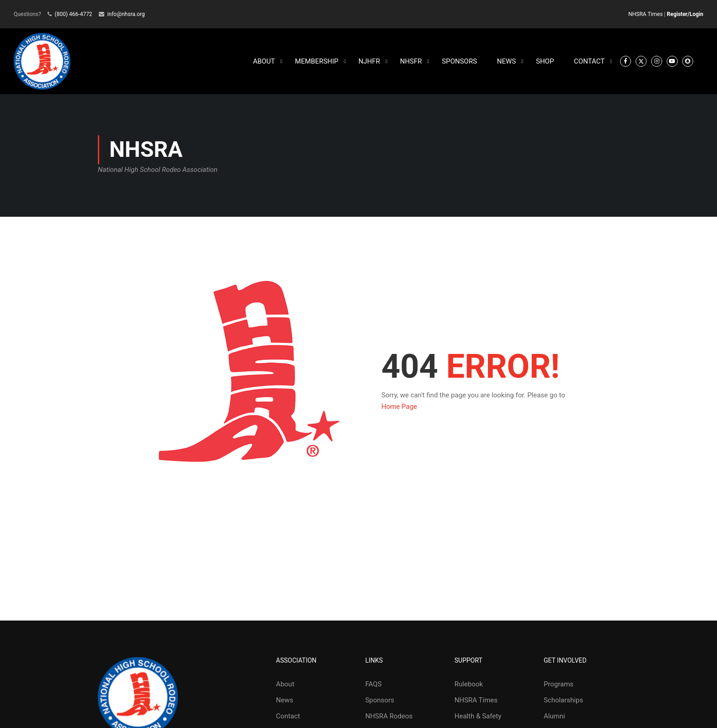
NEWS (506, 62)
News (285, 701)
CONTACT (589, 62)
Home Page (399, 407)
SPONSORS (459, 62)
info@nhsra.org (126, 14)
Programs (559, 685)
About (285, 685)
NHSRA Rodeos (389, 717)
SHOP (545, 62)
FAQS (374, 685)
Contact (288, 717)
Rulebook (469, 685)
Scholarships (563, 701)
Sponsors (380, 701)
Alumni (554, 717)
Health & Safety (478, 717)
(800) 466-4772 (74, 14)
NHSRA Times (645, 14)
